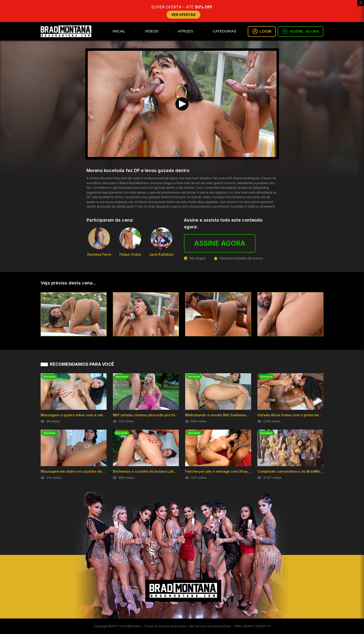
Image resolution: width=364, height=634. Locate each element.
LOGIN (262, 31)
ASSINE (301, 31)
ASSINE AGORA (220, 243)
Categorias (224, 31)
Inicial (119, 31)
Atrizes (186, 31)
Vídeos (152, 31)
